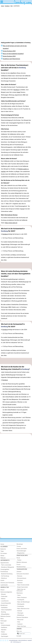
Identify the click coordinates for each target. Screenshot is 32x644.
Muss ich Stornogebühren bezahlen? (13, 54)
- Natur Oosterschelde (23, 585)
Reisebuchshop (21, 567)
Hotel (18, 92)
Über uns (19, 631)
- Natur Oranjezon (22, 597)
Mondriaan (20, 544)
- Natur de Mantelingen (23, 602)
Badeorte (3, 549)
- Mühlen (3, 599)
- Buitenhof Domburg (6, 574)
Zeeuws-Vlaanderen (22, 617)
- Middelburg (20, 615)
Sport (2, 623)
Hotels (2, 580)
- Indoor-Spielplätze (6, 610)
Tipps (2, 551)
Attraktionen (4, 605)
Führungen (4, 621)
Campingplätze (5, 569)
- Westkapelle (20, 604)
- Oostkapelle (20, 600)
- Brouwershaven (21, 578)
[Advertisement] (16, 24)
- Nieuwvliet (20, 620)
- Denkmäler (4, 596)
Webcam (3, 558)
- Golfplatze (4, 634)
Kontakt (19, 636)
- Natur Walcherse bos (23, 609)
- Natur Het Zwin (21, 626)
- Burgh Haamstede (22, 587)
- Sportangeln (4, 636)
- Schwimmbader (5, 625)
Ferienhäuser (4, 572)
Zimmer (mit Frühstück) (7, 583)
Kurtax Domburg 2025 (9, 51)
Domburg (22, 68)
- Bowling (3, 612)
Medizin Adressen (22, 562)
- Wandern (3, 630)
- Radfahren (4, 627)
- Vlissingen (20, 613)
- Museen (3, 594)
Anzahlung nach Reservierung (11, 59)
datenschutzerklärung (22, 640)
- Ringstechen (21, 553)
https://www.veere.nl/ (11, 223)
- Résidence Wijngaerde (7, 567)
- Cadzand (19, 624)
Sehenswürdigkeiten (6, 592)
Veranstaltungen (21, 551)
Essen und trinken (22, 549)
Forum (19, 565)
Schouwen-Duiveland (23, 574)
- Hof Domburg (5, 576)
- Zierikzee (20, 583)
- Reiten (3, 632)
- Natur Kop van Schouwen (21, 590)
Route (18, 558)
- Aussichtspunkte (6, 603)
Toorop (19, 546)
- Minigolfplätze (5, 614)
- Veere (19, 595)
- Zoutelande (20, 606)
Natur (2, 619)
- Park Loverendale (6, 565)
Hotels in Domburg (9, 291)
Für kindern (4, 553)
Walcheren (20, 593)
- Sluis (18, 622)
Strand (2, 590)
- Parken (19, 560)
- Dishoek (19, 611)
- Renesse (19, 576)
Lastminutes (4, 585)
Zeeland (19, 572)
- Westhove (4, 578)
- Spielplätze (4, 608)
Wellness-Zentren (6, 616)
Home (2, 544)
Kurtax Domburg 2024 (9, 56)
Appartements (5, 563)
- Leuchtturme (5, 601)
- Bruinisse (20, 580)
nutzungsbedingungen (13, 640)
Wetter (2, 556)
